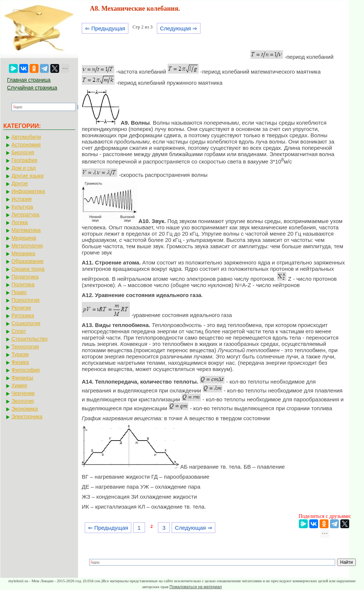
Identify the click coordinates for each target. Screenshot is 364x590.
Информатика (28, 191)
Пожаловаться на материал (196, 587)
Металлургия (27, 246)
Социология (26, 323)
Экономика (25, 409)
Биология (23, 152)
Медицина (24, 238)
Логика (20, 222)
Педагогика (25, 277)
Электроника (27, 417)
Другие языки (28, 176)
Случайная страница (32, 88)
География (24, 160)
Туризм (20, 354)
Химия (19, 385)
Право (19, 292)
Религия (21, 308)
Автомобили (26, 137)
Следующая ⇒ (178, 28)
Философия (26, 370)
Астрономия (26, 145)
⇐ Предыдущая (105, 28)
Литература (25, 215)
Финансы (22, 378)
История (21, 199)
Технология (25, 347)
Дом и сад (24, 168)
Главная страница (29, 80)
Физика (20, 362)
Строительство (29, 339)
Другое (20, 183)
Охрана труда (28, 269)
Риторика (23, 316)
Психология (26, 300)
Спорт (19, 331)
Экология (23, 401)
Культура (22, 207)
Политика (23, 284)
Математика (26, 230)
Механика (23, 253)
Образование (28, 261)
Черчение (23, 393)
